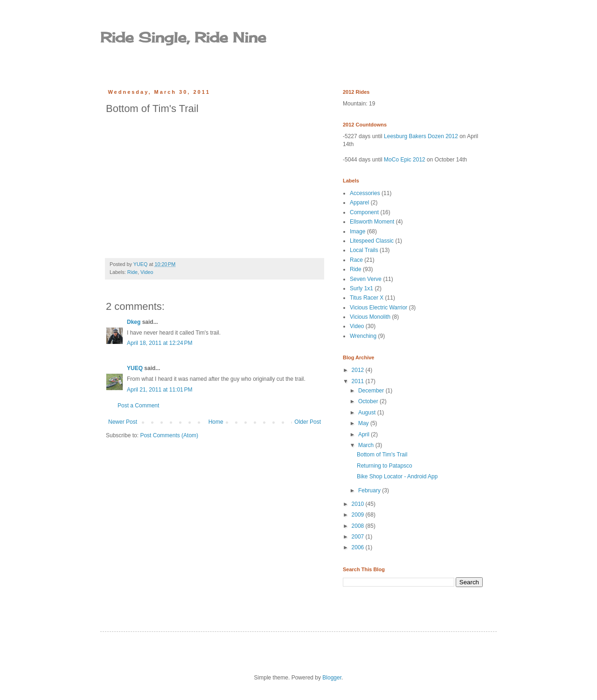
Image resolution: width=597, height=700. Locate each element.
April (364, 434)
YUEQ (135, 368)
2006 (359, 547)
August (368, 413)
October (369, 401)
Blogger (332, 678)
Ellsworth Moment (372, 222)
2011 (359, 381)
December (372, 391)
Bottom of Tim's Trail (382, 455)
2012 (359, 370)
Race (356, 260)
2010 (359, 504)
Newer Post (123, 422)
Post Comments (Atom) (169, 435)
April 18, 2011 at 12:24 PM (160, 343)
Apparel (359, 203)
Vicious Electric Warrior (378, 308)
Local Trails (364, 250)
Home (216, 422)
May (364, 423)
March (367, 445)
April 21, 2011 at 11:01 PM (160, 390)
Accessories (365, 193)
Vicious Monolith (370, 317)
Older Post (308, 422)
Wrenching (363, 336)
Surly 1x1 (361, 288)
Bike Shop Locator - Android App (397, 476)
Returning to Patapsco (385, 466)
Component (364, 212)
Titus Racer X (367, 298)
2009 (359, 515)
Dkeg (134, 322)
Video (147, 272)
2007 (359, 537)
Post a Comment (138, 406)
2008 (359, 526)
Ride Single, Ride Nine (183, 37)
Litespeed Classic (372, 241)
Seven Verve (366, 279)
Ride (132, 272)
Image (358, 231)
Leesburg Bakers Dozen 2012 (421, 136)
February (370, 490)
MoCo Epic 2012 (405, 160)
